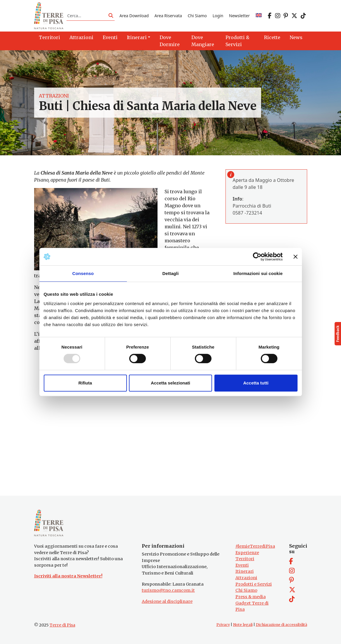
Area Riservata (168, 16)
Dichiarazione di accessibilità (281, 625)
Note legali (243, 625)
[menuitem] (259, 16)
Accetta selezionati (170, 383)
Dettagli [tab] (171, 273)
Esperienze (247, 553)
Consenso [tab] (83, 273)
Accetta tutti (256, 383)
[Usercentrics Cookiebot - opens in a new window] (257, 257)
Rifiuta (85, 383)
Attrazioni (54, 96)
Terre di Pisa (62, 625)
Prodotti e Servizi (254, 584)
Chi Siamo (197, 16)
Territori (245, 559)
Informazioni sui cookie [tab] (258, 273)
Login (218, 16)
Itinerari (245, 571)
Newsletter (239, 16)
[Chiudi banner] (295, 257)
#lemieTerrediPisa (255, 546)
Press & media (251, 597)
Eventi (242, 565)
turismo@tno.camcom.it (168, 590)
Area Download (134, 16)
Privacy (223, 625)
